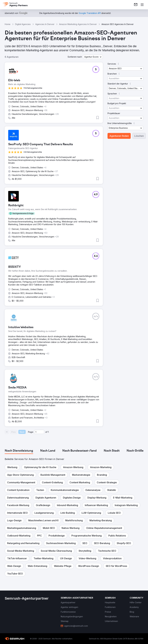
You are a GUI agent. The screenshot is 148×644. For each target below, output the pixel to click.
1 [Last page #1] (48, 432)
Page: (31, 432)
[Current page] (39, 432)
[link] (136, 5)
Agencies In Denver (45, 24)
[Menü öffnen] (142, 5)
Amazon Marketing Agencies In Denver (78, 24)
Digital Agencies (23, 24)
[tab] (19, 451)
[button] (93, 57)
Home (8, 24)
